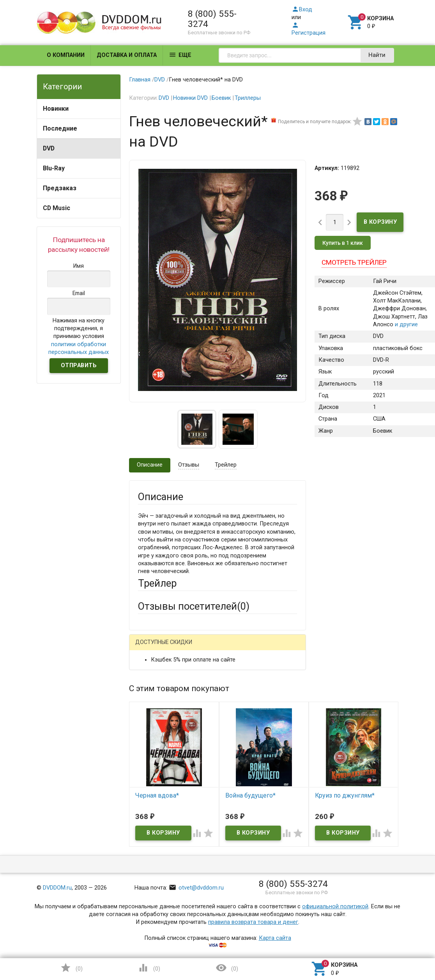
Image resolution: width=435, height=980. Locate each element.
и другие (406, 325)
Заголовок (152, 753)
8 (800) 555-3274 (212, 19)
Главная (140, 80)
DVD (49, 148)
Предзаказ (60, 188)
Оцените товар (158, 782)
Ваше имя (151, 687)
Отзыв (146, 795)
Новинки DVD (190, 98)
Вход (302, 10)
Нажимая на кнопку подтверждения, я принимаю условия (79, 336)
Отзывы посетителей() (194, 606)
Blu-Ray (54, 168)
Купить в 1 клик (343, 243)
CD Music (57, 208)
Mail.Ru (188, 648)
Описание (150, 465)
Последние (60, 128)
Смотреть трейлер (354, 262)
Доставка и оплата (127, 55)
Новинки (56, 109)
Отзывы (189, 465)
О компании (66, 55)
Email (145, 716)
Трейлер (226, 465)
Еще (180, 55)
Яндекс (163, 660)
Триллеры (248, 98)
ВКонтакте (235, 648)
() (71, 968)
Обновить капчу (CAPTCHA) (236, 912)
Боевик (221, 98)
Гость (148, 647)
